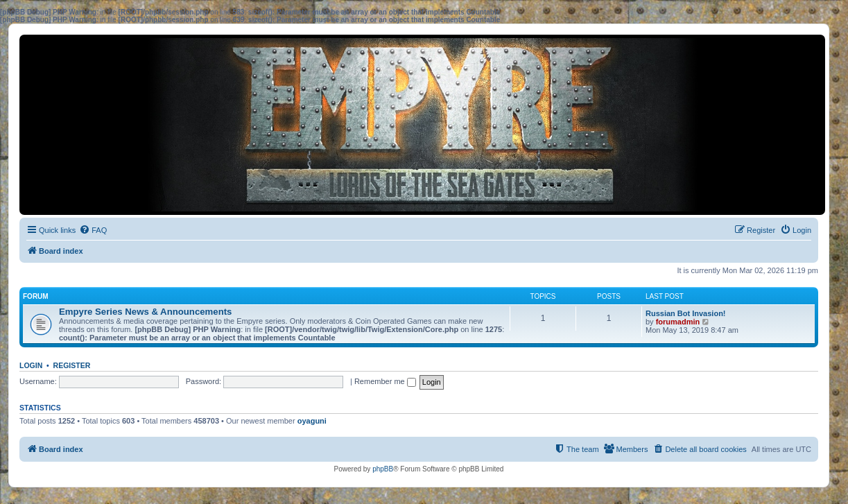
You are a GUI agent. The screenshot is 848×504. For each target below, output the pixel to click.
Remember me (385, 381)
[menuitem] (93, 230)
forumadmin (678, 322)
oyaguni (312, 421)
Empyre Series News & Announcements (145, 312)
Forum (36, 296)
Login (31, 365)
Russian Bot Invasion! (686, 313)
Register (72, 365)
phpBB (383, 469)
